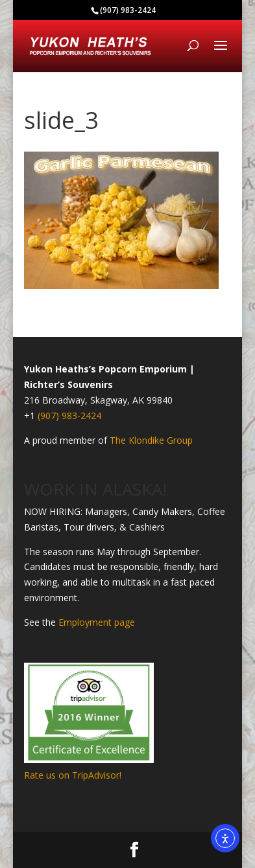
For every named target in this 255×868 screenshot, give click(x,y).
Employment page (97, 622)
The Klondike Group (151, 440)
